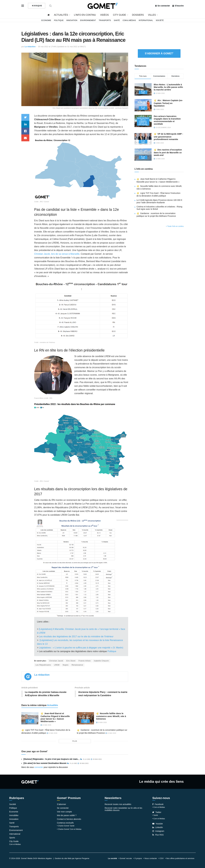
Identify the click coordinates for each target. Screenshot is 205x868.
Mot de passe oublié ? (67, 815)
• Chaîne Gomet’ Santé (66, 826)
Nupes (66, 665)
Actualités (61, 15)
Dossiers (138, 15)
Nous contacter (151, 858)
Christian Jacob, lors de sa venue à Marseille (57, 254)
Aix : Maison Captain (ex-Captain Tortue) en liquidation (168, 103)
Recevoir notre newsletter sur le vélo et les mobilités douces (123, 809)
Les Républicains (43, 665)
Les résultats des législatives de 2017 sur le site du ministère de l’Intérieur (76, 636)
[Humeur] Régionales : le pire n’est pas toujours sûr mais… (52, 759)
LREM (57, 665)
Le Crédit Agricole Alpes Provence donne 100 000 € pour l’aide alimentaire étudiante (159, 201)
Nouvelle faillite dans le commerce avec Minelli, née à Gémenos (111, 716)
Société (160, 20)
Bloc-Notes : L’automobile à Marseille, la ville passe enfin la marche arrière (168, 87)
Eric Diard (71, 661)
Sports (12, 838)
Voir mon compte (64, 812)
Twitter (157, 812)
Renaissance (77, 665)
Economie (46, 20)
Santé (117, 20)
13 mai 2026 (52, 733)
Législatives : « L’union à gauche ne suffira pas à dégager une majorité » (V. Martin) (81, 648)
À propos (138, 858)
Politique (59, 20)
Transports (105, 20)
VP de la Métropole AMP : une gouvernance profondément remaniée (168, 137)
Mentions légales (45, 858)
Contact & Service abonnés (69, 819)
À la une (30, 721)
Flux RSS (158, 835)
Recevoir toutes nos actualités (118, 804)
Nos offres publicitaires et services (180, 858)
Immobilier (14, 815)
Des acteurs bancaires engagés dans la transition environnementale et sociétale (167, 120)
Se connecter (163, 6)
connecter (39, 767)
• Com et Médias (159, 807)
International (146, 20)
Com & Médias (129, 20)
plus (75, 741)
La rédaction (30, 47)
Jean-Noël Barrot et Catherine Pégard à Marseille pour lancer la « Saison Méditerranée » (55, 717)
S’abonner (61, 804)
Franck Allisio (85, 661)
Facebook (158, 804)
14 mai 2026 (101, 722)
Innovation (72, 20)
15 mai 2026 (46, 725)
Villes (152, 15)
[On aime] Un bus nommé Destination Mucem (45, 763)
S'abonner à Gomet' (159, 53)
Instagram (158, 831)
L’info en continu (85, 15)
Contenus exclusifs (65, 823)
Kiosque (37, 6)
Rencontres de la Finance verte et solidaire (143, 121)
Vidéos (104, 15)
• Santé (155, 815)
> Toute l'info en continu (175, 226)
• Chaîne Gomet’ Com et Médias (69, 829)
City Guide (120, 15)
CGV (162, 858)
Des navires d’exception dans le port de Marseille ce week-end (168, 152)
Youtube (158, 824)
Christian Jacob (56, 661)
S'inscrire (178, 6)
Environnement (88, 20)
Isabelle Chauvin (101, 661)
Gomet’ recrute (126, 858)
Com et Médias (15, 844)
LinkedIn (158, 827)
